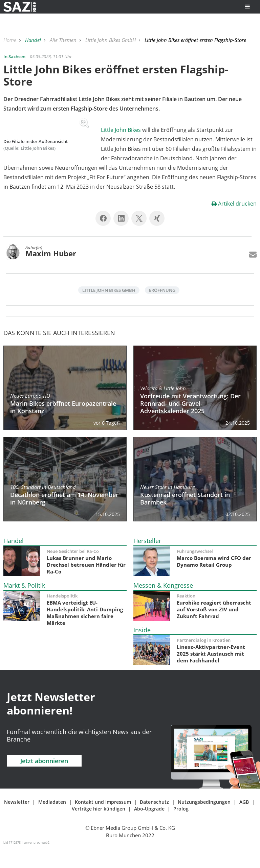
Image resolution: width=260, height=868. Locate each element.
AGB (244, 821)
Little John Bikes (121, 130)
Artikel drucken (234, 222)
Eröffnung (162, 309)
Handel (34, 40)
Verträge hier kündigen (99, 828)
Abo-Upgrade (149, 828)
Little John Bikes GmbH (111, 40)
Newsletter (17, 821)
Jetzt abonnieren (44, 780)
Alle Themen (64, 40)
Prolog (181, 828)
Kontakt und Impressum (103, 821)
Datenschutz (154, 821)
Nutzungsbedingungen (204, 821)
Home (10, 40)
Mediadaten (52, 821)
